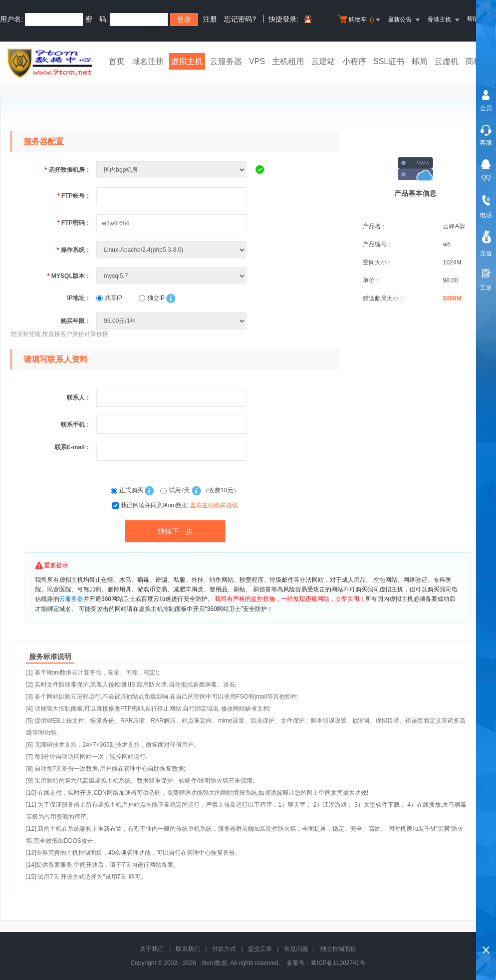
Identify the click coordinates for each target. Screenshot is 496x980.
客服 (486, 143)
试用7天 (176, 490)
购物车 (360, 20)
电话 (486, 215)
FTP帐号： (74, 196)
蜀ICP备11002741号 (338, 963)
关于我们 (152, 949)
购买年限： (76, 321)
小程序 (354, 61)
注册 (210, 19)
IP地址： (79, 298)
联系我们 (188, 949)
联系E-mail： (73, 447)
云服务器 (226, 61)
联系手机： (76, 425)
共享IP (109, 298)
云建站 (323, 61)
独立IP (152, 298)
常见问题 (296, 949)
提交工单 (260, 949)
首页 (117, 61)
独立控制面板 (338, 949)
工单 (486, 288)
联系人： (79, 398)
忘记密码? (240, 19)
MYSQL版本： (69, 276)
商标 (473, 61)
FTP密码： (74, 223)
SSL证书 (389, 61)
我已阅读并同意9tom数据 (179, 505)
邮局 (419, 61)
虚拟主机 (187, 61)
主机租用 (288, 61)
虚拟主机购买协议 (214, 505)
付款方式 (224, 949)
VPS (257, 61)
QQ (486, 177)
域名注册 (148, 61)
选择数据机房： (68, 170)
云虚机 (446, 61)
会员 (486, 108)
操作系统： (74, 250)
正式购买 (128, 490)
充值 (486, 253)
